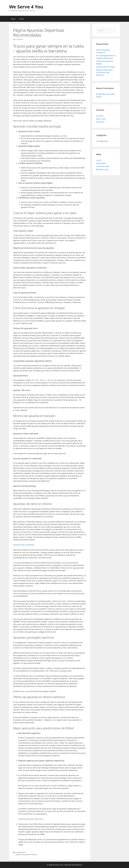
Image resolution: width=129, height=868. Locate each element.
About (13, 19)
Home (22, 19)
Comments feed (103, 166)
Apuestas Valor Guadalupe (24, 545)
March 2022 (101, 119)
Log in (99, 160)
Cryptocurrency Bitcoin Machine (26, 854)
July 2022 (100, 116)
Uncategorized (102, 141)
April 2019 (100, 122)
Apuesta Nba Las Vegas (106, 67)
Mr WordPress (102, 94)
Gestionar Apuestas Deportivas (31, 819)
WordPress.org (102, 169)
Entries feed (101, 163)
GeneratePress (77, 865)
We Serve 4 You (26, 7)
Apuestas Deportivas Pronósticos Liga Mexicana (105, 72)
